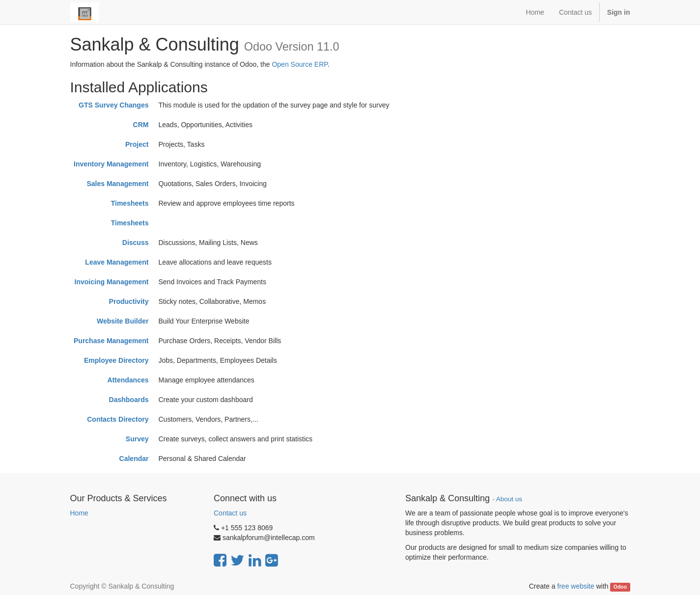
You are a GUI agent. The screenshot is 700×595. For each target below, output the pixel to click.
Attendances (128, 380)
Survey (137, 439)
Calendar (134, 459)
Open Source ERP (299, 64)
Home (79, 513)
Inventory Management (111, 164)
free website (575, 586)
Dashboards (129, 400)
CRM (141, 125)
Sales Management (117, 184)
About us (509, 499)
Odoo (620, 587)
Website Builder (123, 321)
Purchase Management (111, 341)
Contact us (230, 513)
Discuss (136, 243)
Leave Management (117, 262)
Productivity (129, 301)
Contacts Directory (118, 419)
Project (137, 144)
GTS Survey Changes (113, 105)
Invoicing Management (112, 282)
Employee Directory (116, 360)
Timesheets (130, 203)
